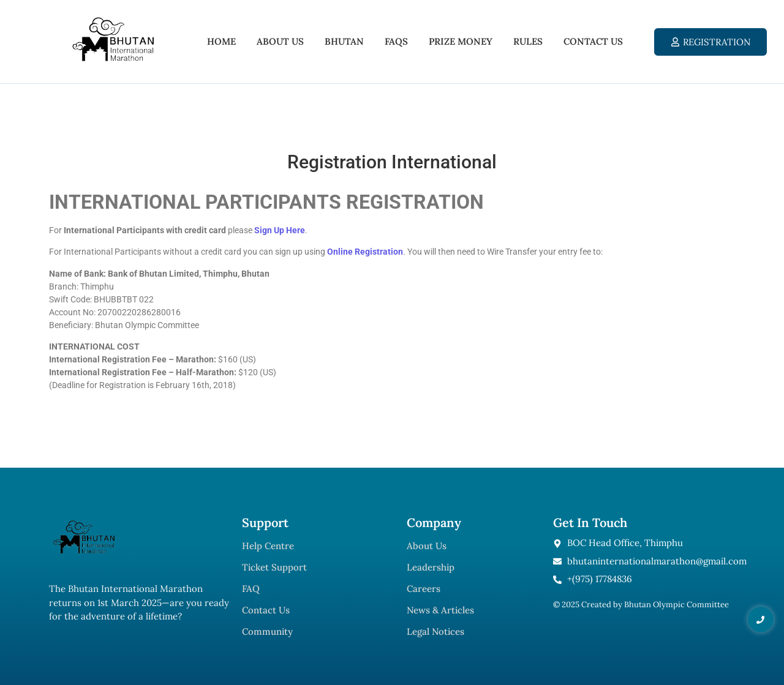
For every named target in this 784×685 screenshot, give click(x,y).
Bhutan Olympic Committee (677, 605)
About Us (280, 41)
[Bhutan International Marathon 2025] (113, 39)
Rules (528, 41)
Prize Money (461, 41)
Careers (424, 589)
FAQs (396, 41)
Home (221, 41)
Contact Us (593, 41)
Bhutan (344, 41)
